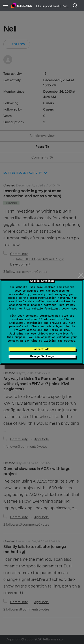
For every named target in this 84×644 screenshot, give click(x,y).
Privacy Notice (25, 330)
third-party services (53, 334)
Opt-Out (70, 341)
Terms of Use (59, 330)
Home (22, 6)
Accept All (42, 349)
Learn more (69, 309)
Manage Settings (42, 356)
